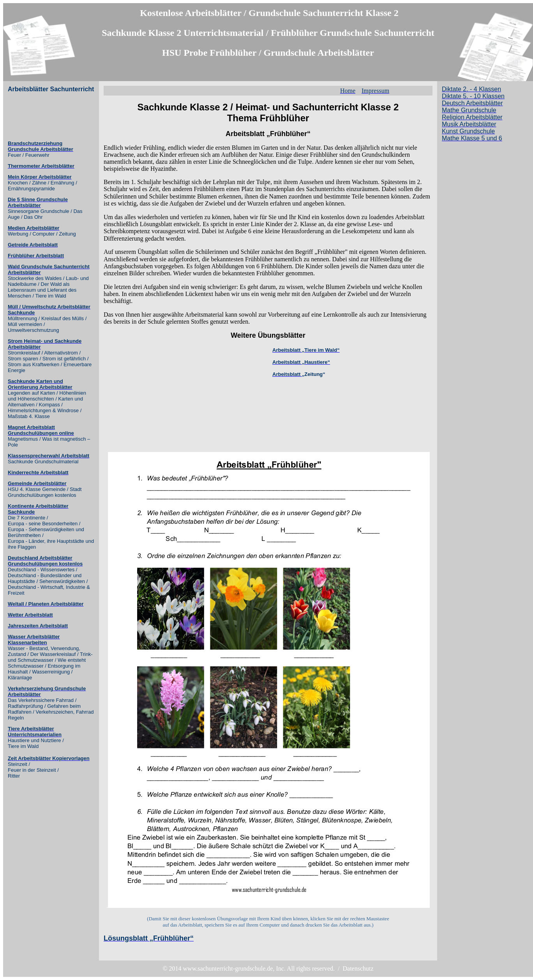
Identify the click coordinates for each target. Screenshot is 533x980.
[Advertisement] (39, 117)
